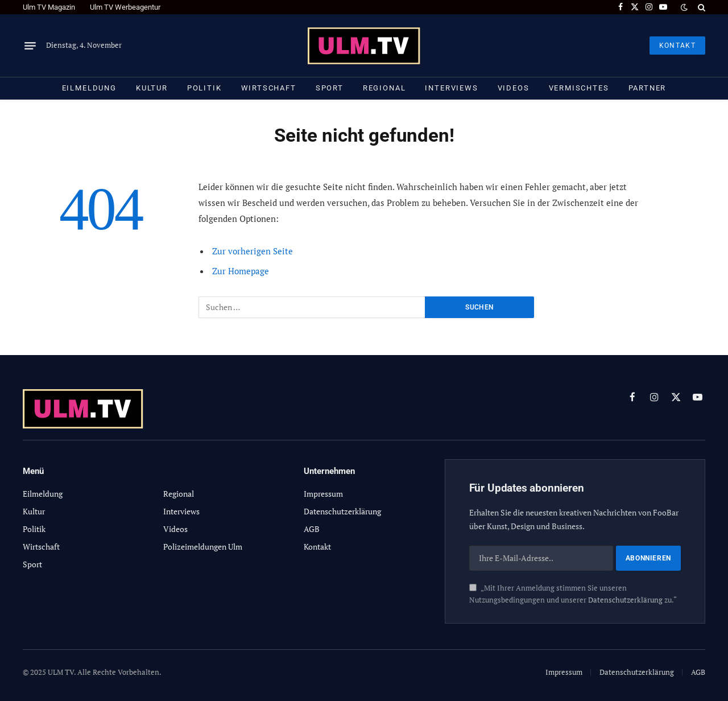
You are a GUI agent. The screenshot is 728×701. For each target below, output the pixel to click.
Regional (384, 88)
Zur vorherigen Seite (253, 251)
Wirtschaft (269, 88)
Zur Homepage (241, 271)
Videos (514, 88)
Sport (330, 88)
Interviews (451, 88)
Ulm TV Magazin (49, 7)
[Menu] (30, 46)
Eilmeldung (89, 88)
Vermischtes (579, 88)
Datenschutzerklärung (625, 600)
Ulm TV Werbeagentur (125, 7)
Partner (648, 88)
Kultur (152, 88)
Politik (204, 88)
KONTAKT (677, 46)
